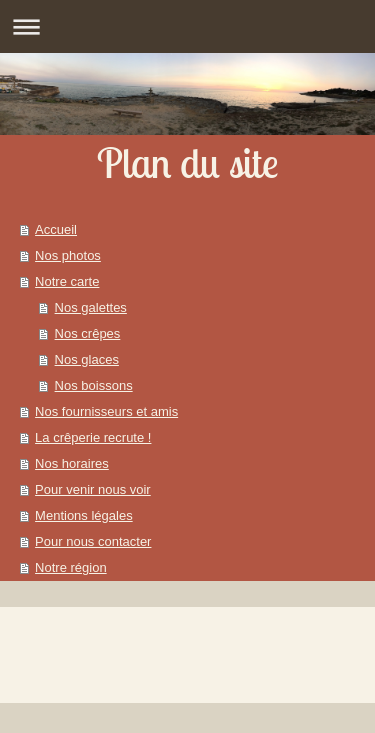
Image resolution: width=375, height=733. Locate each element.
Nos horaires (72, 463)
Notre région (71, 567)
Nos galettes (91, 307)
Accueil (56, 229)
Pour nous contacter (93, 541)
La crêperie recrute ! (93, 437)
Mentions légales (84, 515)
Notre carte (67, 281)
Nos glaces (87, 359)
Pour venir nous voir (93, 489)
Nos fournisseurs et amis (106, 411)
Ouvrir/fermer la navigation (187, 26)
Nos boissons (94, 385)
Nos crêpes (88, 333)
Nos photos (68, 255)
